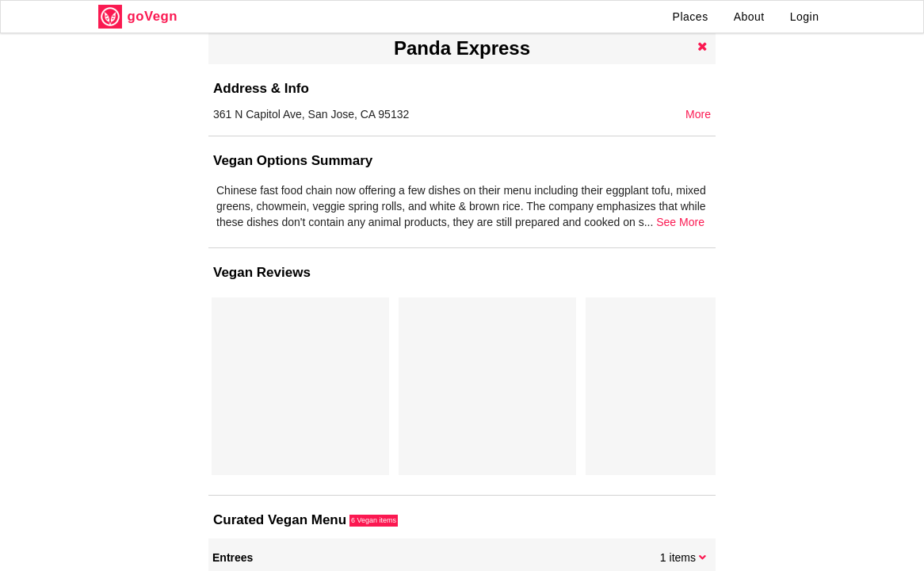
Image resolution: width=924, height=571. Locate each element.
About (749, 17)
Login (805, 17)
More (698, 114)
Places (691, 17)
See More (680, 222)
